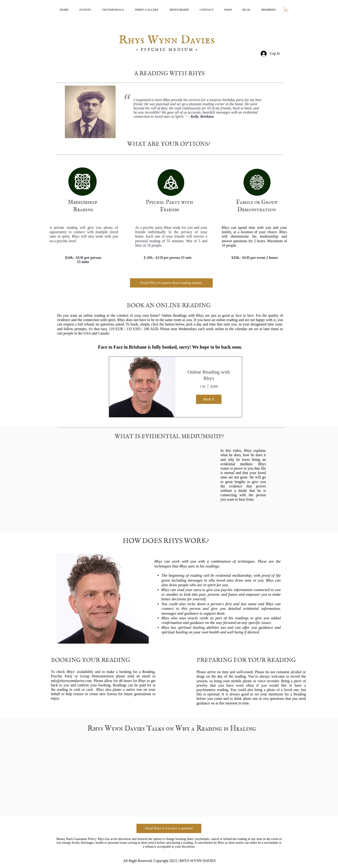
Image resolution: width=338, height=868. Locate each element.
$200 (214, 386)
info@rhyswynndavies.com (71, 681)
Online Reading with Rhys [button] (209, 375)
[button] (286, 9)
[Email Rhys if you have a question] (169, 828)
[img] (142, 387)
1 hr (202, 386)
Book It (209, 399)
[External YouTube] (135, 485)
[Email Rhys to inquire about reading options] (171, 283)
